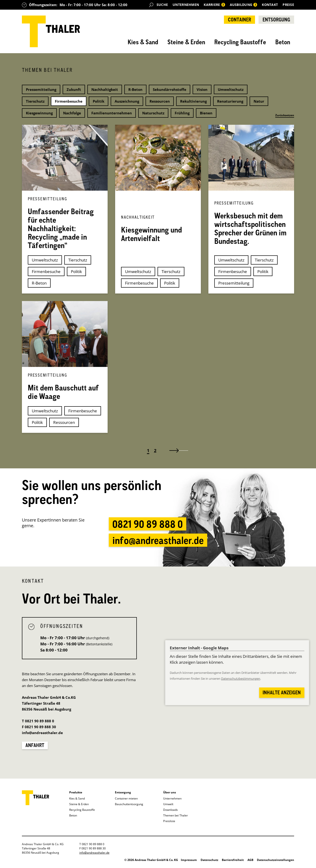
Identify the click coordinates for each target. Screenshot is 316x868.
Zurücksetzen (285, 115)
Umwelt (168, 804)
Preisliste (169, 821)
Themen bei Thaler (176, 815)
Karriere (214, 5)
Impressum (189, 860)
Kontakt (270, 5)
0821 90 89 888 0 (148, 524)
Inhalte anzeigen (282, 692)
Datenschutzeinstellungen (275, 860)
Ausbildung (244, 5)
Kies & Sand (143, 42)
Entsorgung (276, 20)
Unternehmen (186, 5)
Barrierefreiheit (233, 860)
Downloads (170, 810)
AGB (250, 860)
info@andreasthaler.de (158, 540)
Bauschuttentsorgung (129, 804)
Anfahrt (35, 745)
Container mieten (126, 798)
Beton (283, 42)
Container (239, 20)
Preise (288, 5)
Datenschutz (209, 860)
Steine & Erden (186, 42)
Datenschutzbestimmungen (241, 679)
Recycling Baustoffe (240, 42)
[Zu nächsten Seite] (176, 451)
